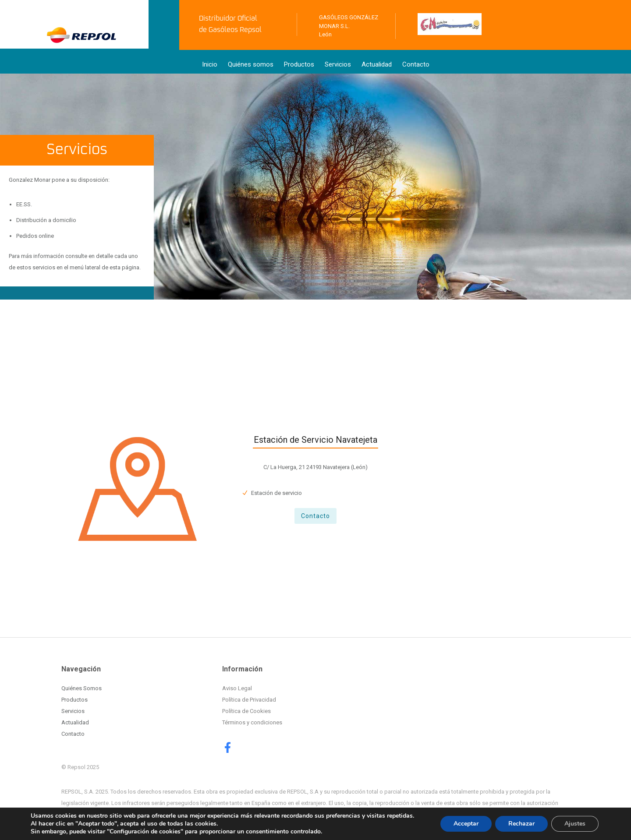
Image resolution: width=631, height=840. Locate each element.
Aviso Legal (237, 688)
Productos (299, 64)
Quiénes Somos (82, 688)
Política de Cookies (246, 711)
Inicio (210, 64)
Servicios (338, 64)
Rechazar (521, 824)
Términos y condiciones (252, 722)
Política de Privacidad (249, 700)
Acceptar (466, 824)
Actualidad (377, 64)
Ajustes (575, 824)
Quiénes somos (251, 64)
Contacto (416, 64)
